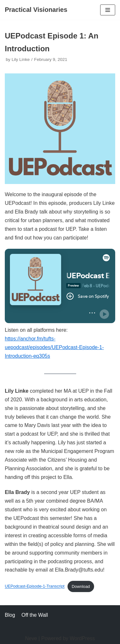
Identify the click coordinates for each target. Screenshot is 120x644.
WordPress (82, 638)
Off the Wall (35, 615)
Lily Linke (21, 59)
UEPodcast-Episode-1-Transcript (35, 586)
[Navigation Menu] (108, 10)
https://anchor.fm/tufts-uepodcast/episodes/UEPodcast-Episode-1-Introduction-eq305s (54, 347)
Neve (31, 638)
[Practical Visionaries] (36, 10)
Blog (10, 615)
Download (81, 586)
